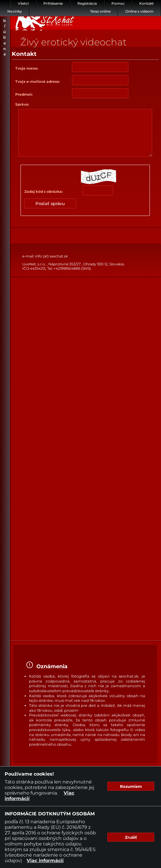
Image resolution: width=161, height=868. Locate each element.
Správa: (22, 104)
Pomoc (118, 3)
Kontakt (146, 3)
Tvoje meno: (27, 68)
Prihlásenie (53, 3)
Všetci (23, 3)
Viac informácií (45, 861)
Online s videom (139, 11)
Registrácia (87, 3)
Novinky (15, 11)
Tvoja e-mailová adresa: (38, 81)
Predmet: (24, 94)
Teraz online (100, 11)
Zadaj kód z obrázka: (44, 191)
